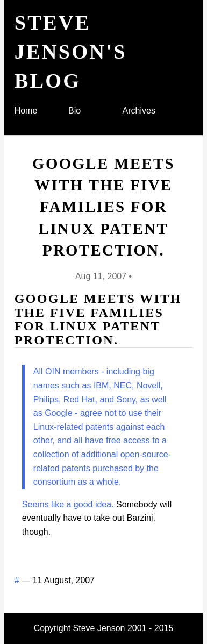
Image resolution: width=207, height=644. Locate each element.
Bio (74, 111)
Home (26, 111)
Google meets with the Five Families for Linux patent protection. (103, 207)
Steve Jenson (99, 628)
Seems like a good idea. (68, 504)
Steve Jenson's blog (71, 52)
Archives (139, 111)
